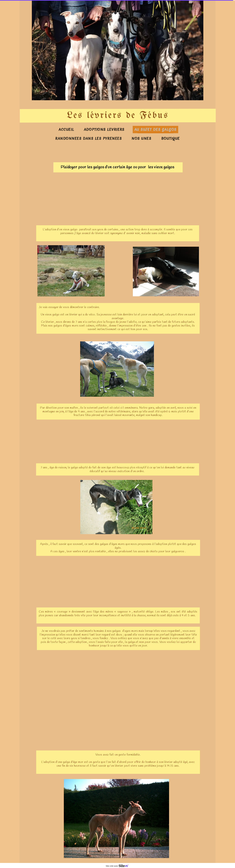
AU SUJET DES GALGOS (155, 130)
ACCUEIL (66, 130)
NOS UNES (141, 139)
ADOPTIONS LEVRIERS (104, 130)
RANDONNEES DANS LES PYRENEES (89, 139)
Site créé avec (118, 866)
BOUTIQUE (171, 139)
